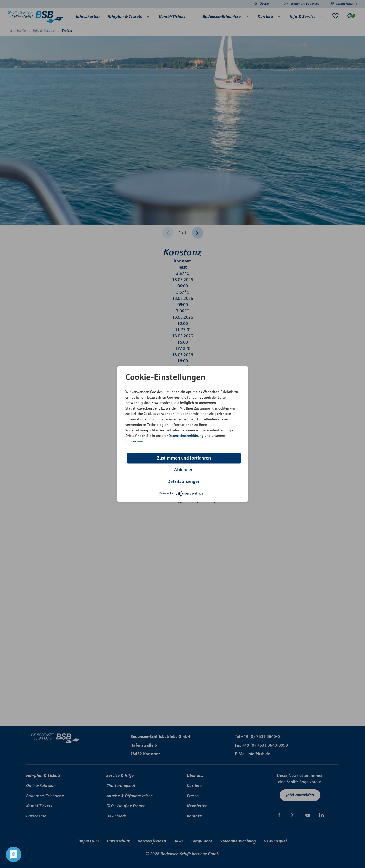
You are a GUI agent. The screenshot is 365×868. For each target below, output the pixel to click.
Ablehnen (184, 470)
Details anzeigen (184, 482)
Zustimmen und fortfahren (184, 458)
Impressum (134, 441)
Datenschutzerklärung (186, 436)
